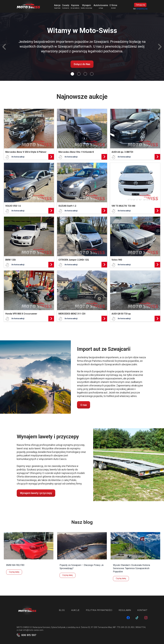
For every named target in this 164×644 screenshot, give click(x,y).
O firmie (113, 6)
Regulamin (125, 610)
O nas (84, 405)
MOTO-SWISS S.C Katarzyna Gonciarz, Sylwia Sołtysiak (41, 627)
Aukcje (57, 6)
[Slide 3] (92, 74)
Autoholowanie (101, 6)
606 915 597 (29, 635)
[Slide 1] (79, 74)
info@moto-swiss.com (33, 630)
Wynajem (87, 6)
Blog (62, 610)
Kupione (75, 6)
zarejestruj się (142, 9)
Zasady (66, 6)
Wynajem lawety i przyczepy (36, 493)
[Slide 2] (85, 74)
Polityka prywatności (99, 610)
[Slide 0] (72, 74)
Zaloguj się (140, 5)
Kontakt (142, 610)
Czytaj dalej (14, 572)
